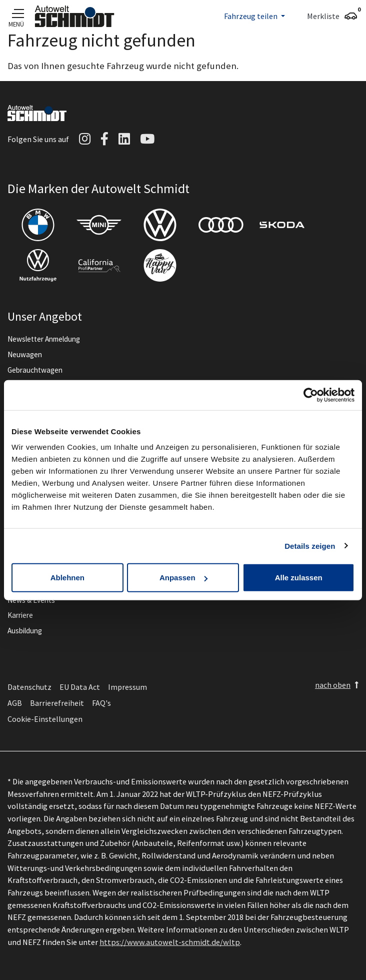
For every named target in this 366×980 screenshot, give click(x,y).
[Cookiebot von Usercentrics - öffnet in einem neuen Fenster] (311, 395)
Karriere (20, 615)
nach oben (333, 685)
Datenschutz (29, 687)
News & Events (31, 600)
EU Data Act (80, 687)
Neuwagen (25, 354)
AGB (15, 703)
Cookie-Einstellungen (45, 719)
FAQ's (101, 703)
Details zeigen (310, 546)
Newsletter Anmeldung (44, 339)
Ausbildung (25, 631)
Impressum (127, 687)
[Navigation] (16, 13)
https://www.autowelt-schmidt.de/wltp (170, 942)
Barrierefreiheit (57, 703)
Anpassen (183, 578)
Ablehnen (67, 578)
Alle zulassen (299, 578)
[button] (254, 16)
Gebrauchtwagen (35, 370)
